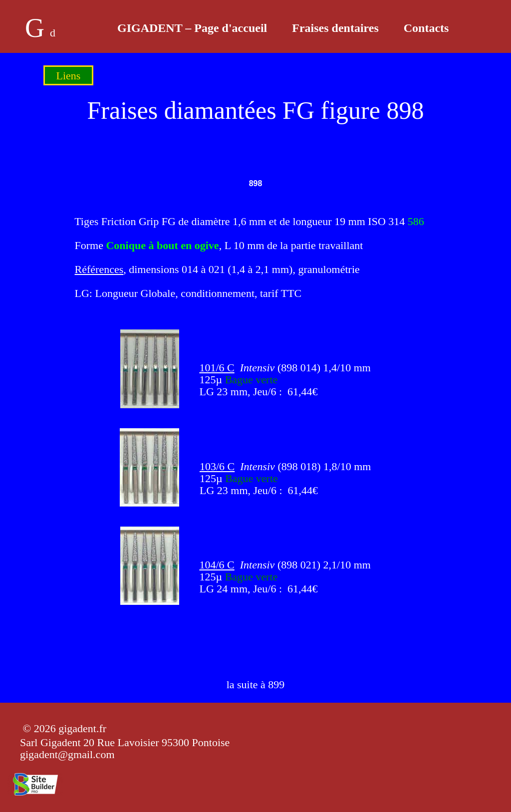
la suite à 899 (256, 684)
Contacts (426, 28)
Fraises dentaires (335, 28)
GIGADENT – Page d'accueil (192, 28)
